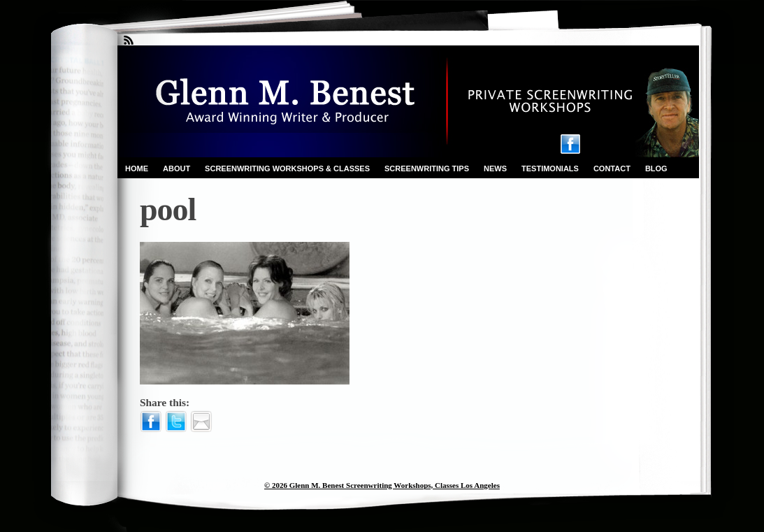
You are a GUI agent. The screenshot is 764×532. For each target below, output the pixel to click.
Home (137, 168)
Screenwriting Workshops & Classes (287, 168)
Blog (656, 168)
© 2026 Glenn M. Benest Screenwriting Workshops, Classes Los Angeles (382, 485)
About (176, 168)
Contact (612, 168)
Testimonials (550, 168)
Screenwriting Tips (427, 168)
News (495, 168)
